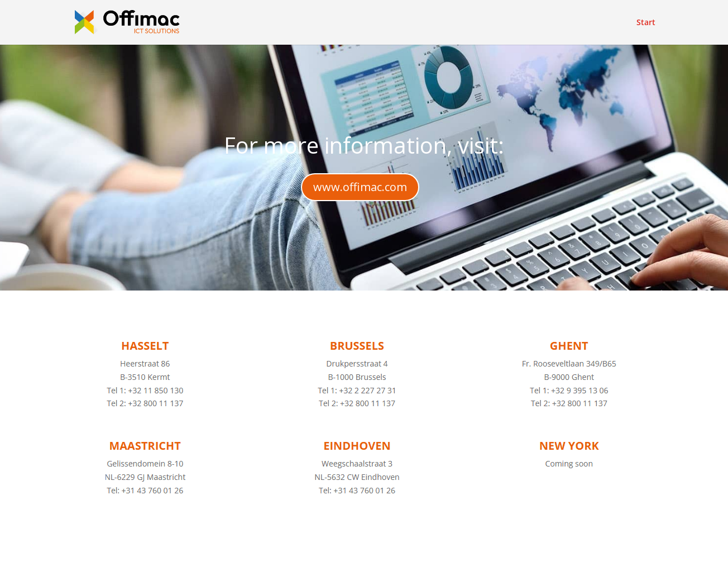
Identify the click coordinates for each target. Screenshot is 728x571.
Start (646, 23)
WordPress (301, 556)
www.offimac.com (360, 187)
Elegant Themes (168, 556)
